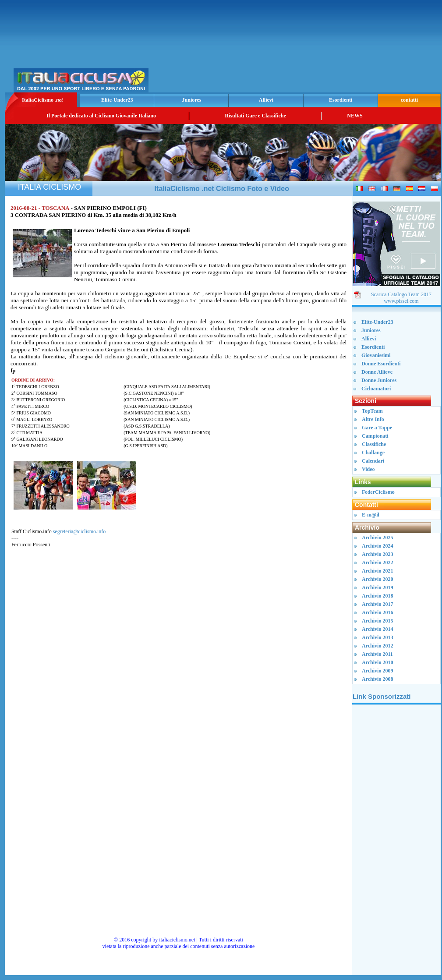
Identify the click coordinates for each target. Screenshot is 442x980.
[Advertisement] (336, 49)
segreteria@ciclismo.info (80, 531)
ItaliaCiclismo (42, 100)
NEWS (355, 116)
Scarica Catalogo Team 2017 (401, 294)
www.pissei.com (401, 301)
